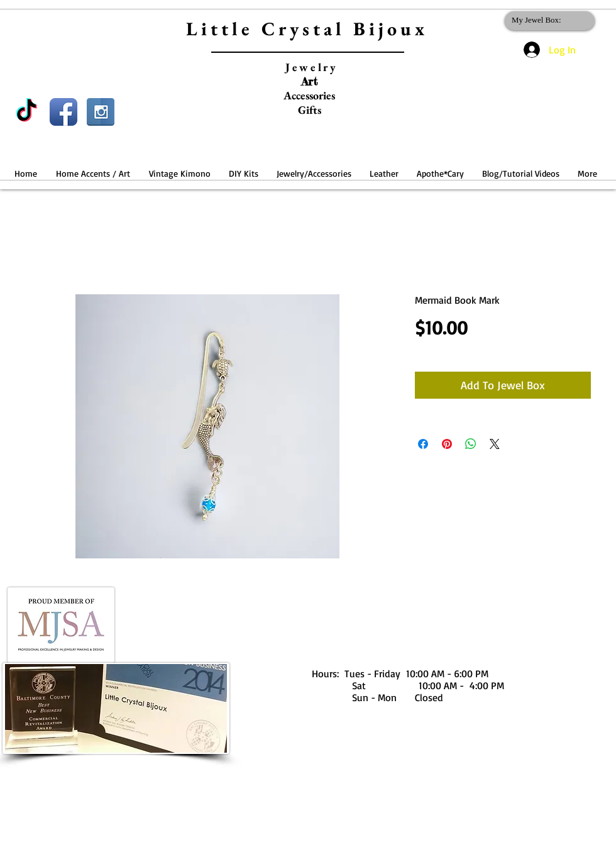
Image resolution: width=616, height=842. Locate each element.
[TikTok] (26, 112)
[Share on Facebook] (423, 444)
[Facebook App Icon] (63, 112)
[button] (93, 168)
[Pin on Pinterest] (447, 444)
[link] (547, 20)
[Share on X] (495, 444)
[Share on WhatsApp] (471, 444)
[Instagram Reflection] (101, 112)
